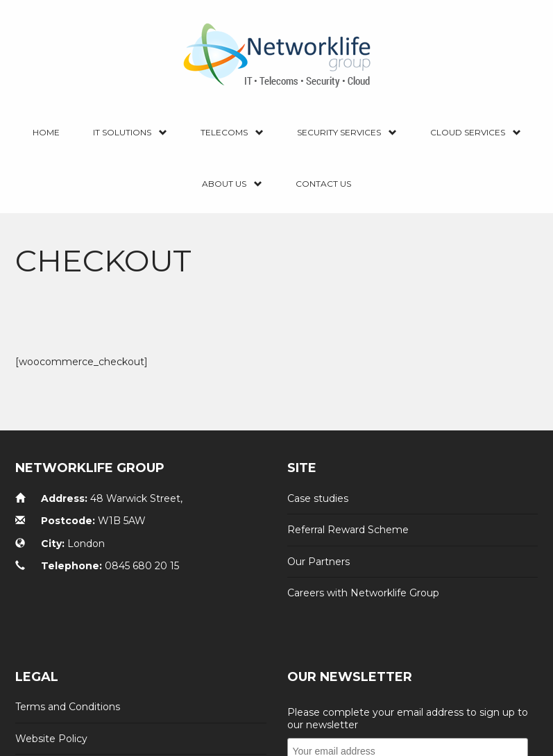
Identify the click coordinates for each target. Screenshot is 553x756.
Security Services (347, 133)
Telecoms (232, 133)
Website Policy (51, 723)
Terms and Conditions (68, 691)
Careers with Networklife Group (363, 578)
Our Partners (318, 546)
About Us (232, 184)
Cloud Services (476, 133)
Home (46, 132)
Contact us (323, 184)
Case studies (318, 483)
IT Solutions (130, 133)
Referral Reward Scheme (348, 514)
